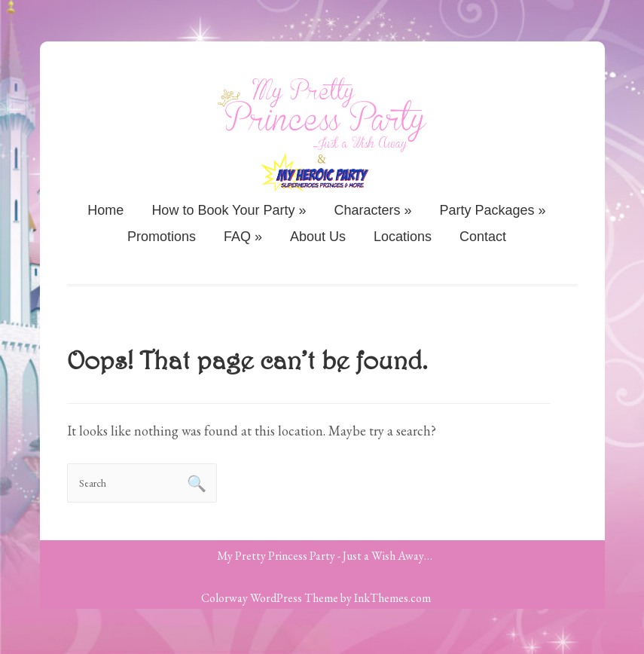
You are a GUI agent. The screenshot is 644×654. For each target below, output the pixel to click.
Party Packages (493, 210)
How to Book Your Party (229, 210)
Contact (483, 237)
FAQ (243, 237)
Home (105, 210)
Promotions (162, 237)
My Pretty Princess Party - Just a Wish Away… (325, 556)
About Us (318, 237)
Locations (403, 237)
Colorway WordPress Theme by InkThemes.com (316, 598)
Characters (373, 210)
